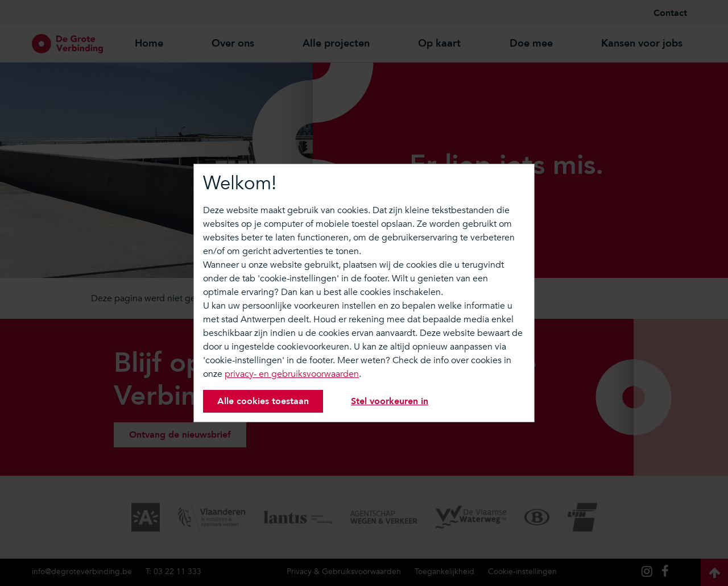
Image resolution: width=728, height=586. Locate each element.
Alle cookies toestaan (263, 401)
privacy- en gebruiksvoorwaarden (292, 374)
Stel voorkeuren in (390, 401)
